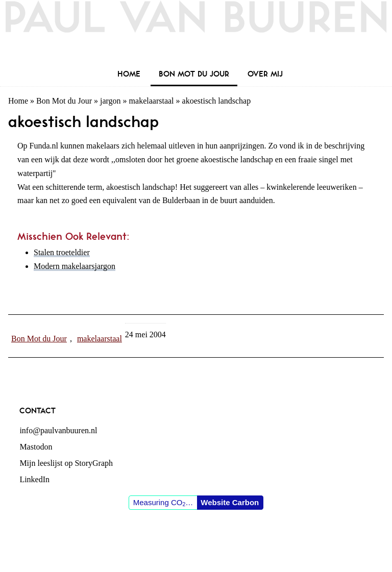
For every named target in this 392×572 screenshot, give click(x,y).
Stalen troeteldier (62, 252)
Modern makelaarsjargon (75, 266)
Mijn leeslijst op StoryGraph (66, 463)
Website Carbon (230, 502)
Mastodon (36, 447)
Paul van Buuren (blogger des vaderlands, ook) (196, 33)
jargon (111, 101)
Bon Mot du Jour (64, 101)
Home (18, 101)
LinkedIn (34, 479)
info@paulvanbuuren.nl (58, 430)
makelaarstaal (152, 101)
